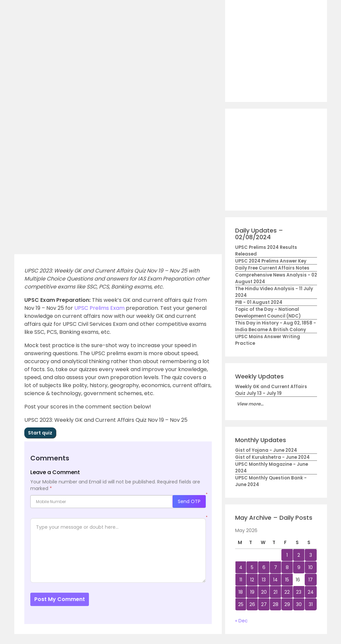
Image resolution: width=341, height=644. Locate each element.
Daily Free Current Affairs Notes (272, 268)
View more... (250, 404)
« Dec (241, 621)
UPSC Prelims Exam (99, 308)
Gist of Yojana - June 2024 (266, 450)
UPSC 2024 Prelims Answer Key (271, 261)
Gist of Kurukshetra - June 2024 (272, 457)
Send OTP (189, 501)
